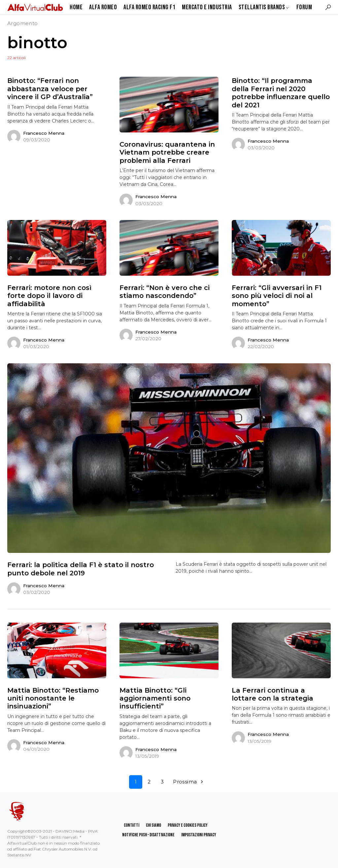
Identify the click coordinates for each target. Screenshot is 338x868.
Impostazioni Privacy (199, 835)
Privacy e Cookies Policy (188, 825)
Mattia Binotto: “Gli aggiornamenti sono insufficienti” (155, 698)
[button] (328, 7)
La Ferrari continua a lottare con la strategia (272, 694)
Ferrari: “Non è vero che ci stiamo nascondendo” (165, 292)
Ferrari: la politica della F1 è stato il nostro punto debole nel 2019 (81, 569)
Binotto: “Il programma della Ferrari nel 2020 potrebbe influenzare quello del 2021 (281, 93)
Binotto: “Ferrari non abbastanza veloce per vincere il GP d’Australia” (50, 89)
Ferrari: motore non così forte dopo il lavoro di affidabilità (49, 296)
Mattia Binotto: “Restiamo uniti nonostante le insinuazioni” (53, 698)
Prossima (185, 782)
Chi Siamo (153, 825)
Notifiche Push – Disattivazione (148, 835)
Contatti (132, 825)
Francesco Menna (44, 133)
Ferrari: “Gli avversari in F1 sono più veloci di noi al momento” (277, 296)
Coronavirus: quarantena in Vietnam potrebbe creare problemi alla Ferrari (167, 152)
